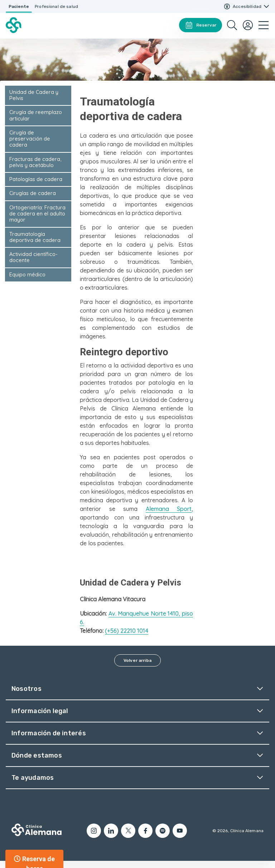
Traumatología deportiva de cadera (35, 237)
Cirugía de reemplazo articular (36, 115)
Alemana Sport (169, 509)
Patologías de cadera (36, 179)
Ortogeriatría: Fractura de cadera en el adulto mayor (37, 214)
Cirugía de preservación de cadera (30, 139)
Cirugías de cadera (33, 193)
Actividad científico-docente (33, 257)
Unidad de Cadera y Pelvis (34, 95)
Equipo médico (27, 275)
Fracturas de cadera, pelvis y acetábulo (35, 162)
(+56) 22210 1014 (127, 631)
